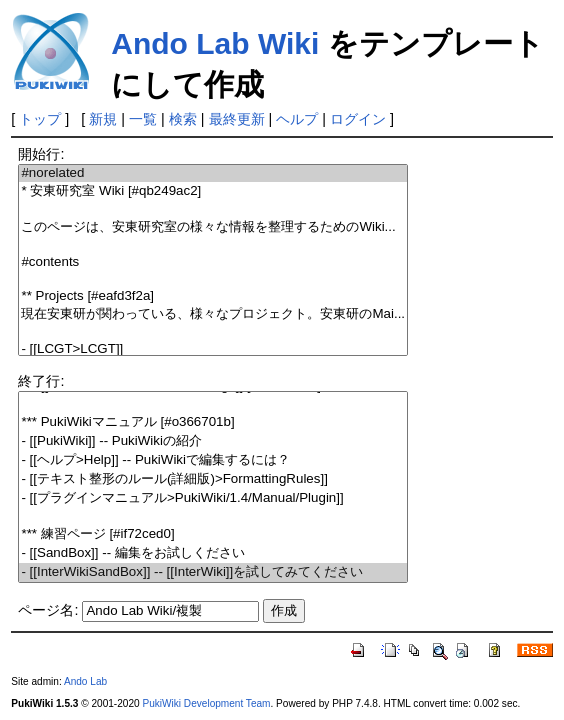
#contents (213, 262)
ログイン (358, 119)
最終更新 (237, 119)
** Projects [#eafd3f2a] (213, 296)
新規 (103, 119)
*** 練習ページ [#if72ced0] (213, 534)
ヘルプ (297, 119)
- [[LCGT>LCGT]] (213, 349)
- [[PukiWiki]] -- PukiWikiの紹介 (213, 441)
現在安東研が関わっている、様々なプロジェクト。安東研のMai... (213, 314)
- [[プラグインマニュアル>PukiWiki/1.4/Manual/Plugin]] (213, 498)
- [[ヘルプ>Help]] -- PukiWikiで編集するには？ (213, 460)
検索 (183, 119)
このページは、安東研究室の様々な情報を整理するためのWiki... (213, 227)
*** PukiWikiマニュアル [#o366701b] (213, 422)
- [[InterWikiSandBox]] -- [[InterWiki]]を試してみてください (213, 572)
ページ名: (48, 610)
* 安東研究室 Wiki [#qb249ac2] (213, 191)
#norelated (213, 173)
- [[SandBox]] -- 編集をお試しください (213, 553)
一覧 (143, 119)
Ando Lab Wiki (215, 43)
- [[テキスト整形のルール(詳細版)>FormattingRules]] (213, 479)
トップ (40, 119)
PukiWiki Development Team (206, 703)
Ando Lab (85, 681)
